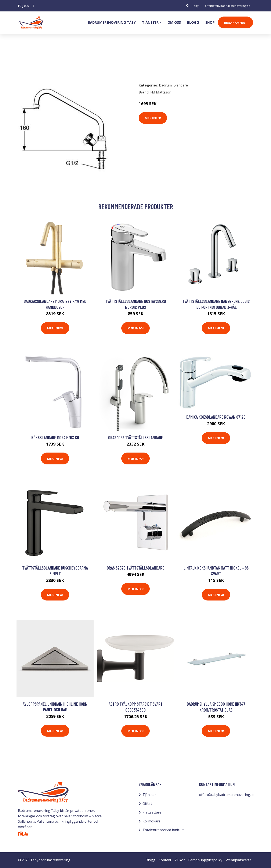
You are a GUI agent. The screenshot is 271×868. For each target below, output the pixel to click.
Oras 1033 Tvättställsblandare (136, 437)
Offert (147, 804)
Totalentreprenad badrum (163, 830)
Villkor (180, 860)
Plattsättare (152, 812)
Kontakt (165, 860)
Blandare (47, 61)
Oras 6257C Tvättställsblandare (135, 568)
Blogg (193, 22)
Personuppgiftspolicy (205, 860)
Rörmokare (151, 821)
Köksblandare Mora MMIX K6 (55, 437)
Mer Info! (153, 118)
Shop (210, 22)
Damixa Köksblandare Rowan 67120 (216, 417)
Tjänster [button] (150, 22)
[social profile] (33, 6)
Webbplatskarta (239, 860)
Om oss (174, 22)
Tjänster (149, 795)
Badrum (29, 61)
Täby (192, 6)
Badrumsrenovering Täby (112, 22)
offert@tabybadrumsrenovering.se (226, 6)
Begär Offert (235, 22)
